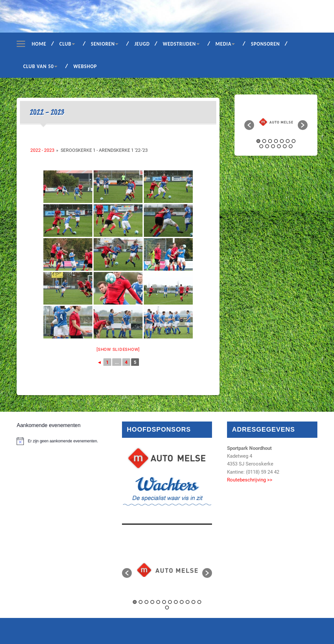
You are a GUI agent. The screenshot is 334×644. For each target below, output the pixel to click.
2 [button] (264, 141)
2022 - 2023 (42, 150)
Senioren (103, 44)
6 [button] (288, 141)
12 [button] (285, 146)
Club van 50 (38, 66)
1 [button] (258, 141)
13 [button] (291, 146)
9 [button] (267, 146)
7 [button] (294, 141)
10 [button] (273, 146)
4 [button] (276, 141)
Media (224, 44)
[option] (276, 122)
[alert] (62, 441)
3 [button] (270, 141)
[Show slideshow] (118, 349)
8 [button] (261, 146)
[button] (249, 125)
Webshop (85, 66)
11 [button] (279, 146)
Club (65, 44)
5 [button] (282, 141)
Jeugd (142, 44)
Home (39, 44)
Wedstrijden (179, 44)
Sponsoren (265, 44)
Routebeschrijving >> (250, 480)
